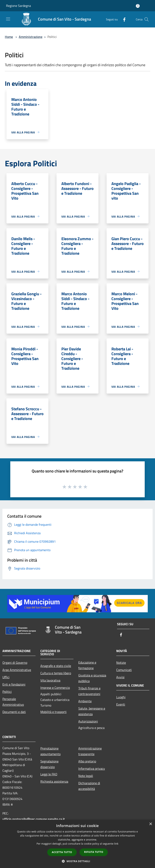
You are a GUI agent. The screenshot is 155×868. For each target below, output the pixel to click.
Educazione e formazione (87, 665)
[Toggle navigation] (8, 19)
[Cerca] (147, 19)
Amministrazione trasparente (90, 751)
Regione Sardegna (18, 6)
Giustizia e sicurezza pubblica (92, 678)
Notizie (121, 663)
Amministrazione (31, 37)
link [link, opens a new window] (116, 844)
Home (9, 37)
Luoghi (121, 697)
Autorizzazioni (88, 721)
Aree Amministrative (17, 670)
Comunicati (124, 670)
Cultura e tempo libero (56, 673)
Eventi (121, 704)
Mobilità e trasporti (53, 712)
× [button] (150, 824)
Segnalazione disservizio (49, 764)
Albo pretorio (87, 761)
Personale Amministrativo (13, 702)
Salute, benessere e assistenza (92, 711)
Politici (7, 692)
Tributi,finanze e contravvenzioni (89, 691)
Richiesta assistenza (54, 781)
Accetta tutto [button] (62, 852)
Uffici (6, 677)
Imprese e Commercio (55, 688)
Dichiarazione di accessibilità (89, 786)
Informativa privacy (92, 769)
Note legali (86, 776)
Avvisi (120, 677)
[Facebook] (123, 19)
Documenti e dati (14, 712)
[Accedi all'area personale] (138, 6)
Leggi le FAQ (49, 774)
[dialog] (77, 844)
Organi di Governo (15, 663)
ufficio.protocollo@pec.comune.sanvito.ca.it (34, 819)
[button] (77, 861)
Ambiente (85, 701)
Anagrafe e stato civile (56, 666)
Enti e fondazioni (14, 684)
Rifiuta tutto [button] (94, 852)
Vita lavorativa (50, 680)
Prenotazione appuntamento (50, 751)
